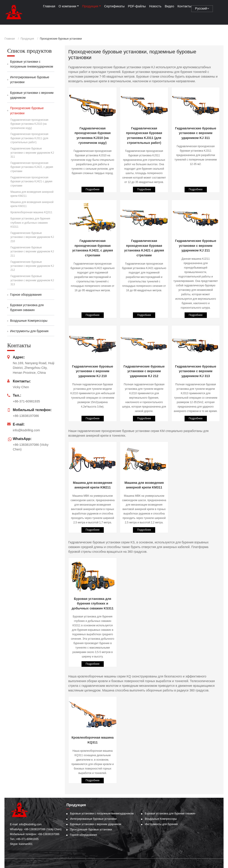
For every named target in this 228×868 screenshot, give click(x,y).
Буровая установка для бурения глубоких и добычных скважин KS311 (93, 604)
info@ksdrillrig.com (26, 430)
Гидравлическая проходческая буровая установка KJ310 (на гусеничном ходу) (93, 136)
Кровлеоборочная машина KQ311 (93, 740)
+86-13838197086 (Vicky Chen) (43, 829)
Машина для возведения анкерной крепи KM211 (93, 485)
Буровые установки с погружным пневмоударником (32, 64)
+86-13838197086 (26, 416)
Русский (202, 8)
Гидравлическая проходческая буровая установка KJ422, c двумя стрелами (93, 248)
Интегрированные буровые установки (30, 80)
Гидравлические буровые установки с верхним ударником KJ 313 (196, 371)
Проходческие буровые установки (27, 111)
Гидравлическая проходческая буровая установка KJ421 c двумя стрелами (144, 248)
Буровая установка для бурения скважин (27, 307)
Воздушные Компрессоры (29, 321)
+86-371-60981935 (26, 401)
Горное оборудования (26, 295)
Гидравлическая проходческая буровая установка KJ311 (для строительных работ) (144, 136)
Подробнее (93, 189)
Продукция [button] (90, 6)
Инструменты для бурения (29, 331)
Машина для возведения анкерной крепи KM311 (144, 485)
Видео (169, 6)
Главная (49, 6)
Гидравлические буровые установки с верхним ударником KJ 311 (196, 133)
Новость (155, 6)
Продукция (27, 39)
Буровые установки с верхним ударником (32, 95)
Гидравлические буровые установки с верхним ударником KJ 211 (196, 246)
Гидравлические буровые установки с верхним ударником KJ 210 (93, 371)
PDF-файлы (137, 6)
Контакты (184, 6)
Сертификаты (114, 6)
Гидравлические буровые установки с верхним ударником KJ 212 (144, 371)
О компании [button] (67, 6)
